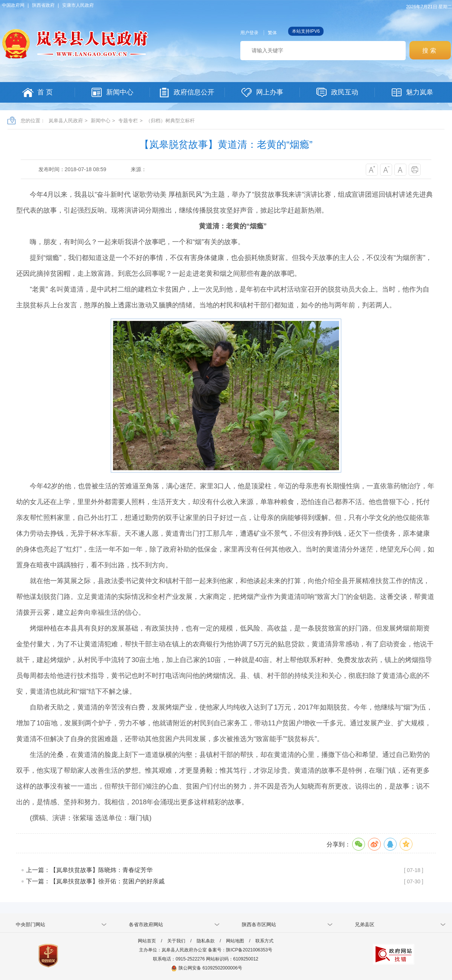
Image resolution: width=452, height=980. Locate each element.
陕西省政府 (43, 5)
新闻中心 (101, 121)
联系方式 (264, 941)
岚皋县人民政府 (66, 121)
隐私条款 (206, 941)
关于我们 (176, 941)
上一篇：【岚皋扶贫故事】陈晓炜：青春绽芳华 (89, 870)
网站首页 (147, 941)
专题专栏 (128, 121)
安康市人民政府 (78, 5)
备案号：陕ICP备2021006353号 (240, 950)
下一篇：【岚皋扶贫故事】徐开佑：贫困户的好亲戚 (95, 881)
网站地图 (235, 941)
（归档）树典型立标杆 (170, 121)
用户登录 (249, 33)
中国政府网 (13, 5)
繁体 (272, 33)
